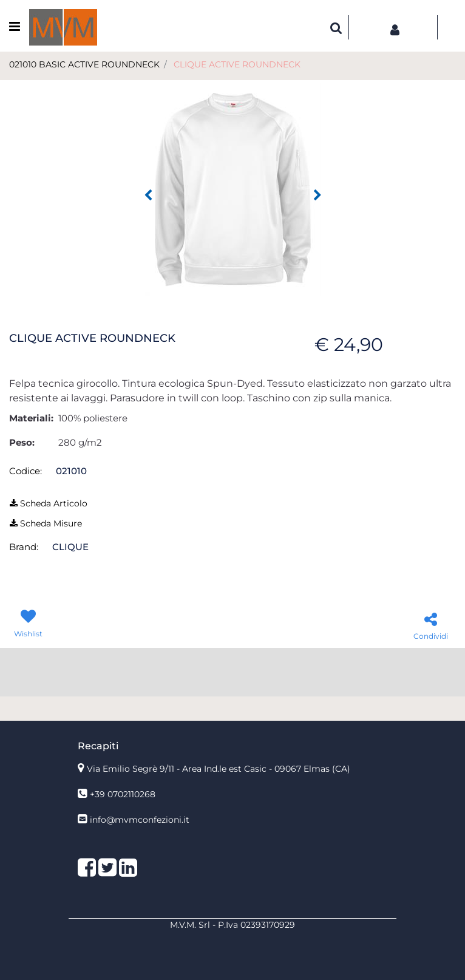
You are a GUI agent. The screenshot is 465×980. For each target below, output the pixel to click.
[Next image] (317, 196)
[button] (233, 189)
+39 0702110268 (123, 794)
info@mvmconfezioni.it (140, 820)
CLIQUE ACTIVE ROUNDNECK (237, 64)
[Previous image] (148, 196)
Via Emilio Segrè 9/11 (219, 769)
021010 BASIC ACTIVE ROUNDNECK (84, 64)
